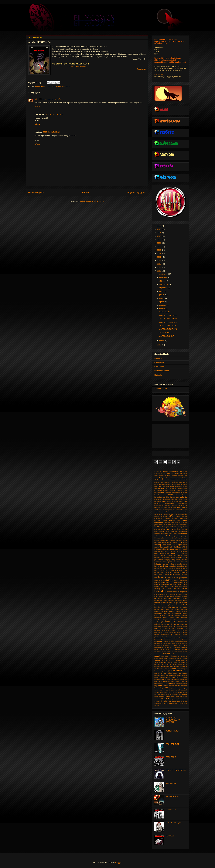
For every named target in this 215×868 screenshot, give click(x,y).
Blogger (118, 863)
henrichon (184, 568)
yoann (174, 701)
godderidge (178, 555)
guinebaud (158, 562)
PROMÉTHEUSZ (172, 744)
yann (169, 701)
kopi (165, 596)
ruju (171, 656)
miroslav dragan (161, 620)
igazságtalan (183, 578)
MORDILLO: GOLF (166, 336)
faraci (164, 545)
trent (167, 688)
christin (184, 514)
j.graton (160, 582)
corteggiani (159, 522)
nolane (164, 630)
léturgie (172, 605)
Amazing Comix (161, 388)
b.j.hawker (158, 491)
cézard (161, 514)
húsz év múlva (173, 578)
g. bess (171, 551)
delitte (185, 527)
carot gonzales (169, 512)
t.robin (185, 675)
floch (159, 549)
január (162, 340)
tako (161, 677)
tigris (174, 684)
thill (173, 681)
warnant (157, 699)
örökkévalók (165, 635)
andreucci (164, 482)
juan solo (176, 589)
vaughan (169, 694)
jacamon (166, 582)
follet (166, 549)
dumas (163, 536)
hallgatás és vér (161, 564)
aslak (168, 486)
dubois (175, 534)
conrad (167, 518)
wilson (185, 699)
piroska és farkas (171, 645)
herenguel (165, 570)
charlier (166, 514)
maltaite (178, 611)
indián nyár (162, 580)
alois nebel (171, 480)
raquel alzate (165, 650)
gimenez (163, 555)
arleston (162, 484)
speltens (164, 671)
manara (184, 611)
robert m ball (183, 652)
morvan (176, 624)
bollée (177, 501)
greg (169, 560)
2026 (159, 226)
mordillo (170, 624)
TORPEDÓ (170, 836)
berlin (166, 495)
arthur (185, 484)
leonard (157, 605)
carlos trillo (158, 512)
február (162, 309)
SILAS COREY (172, 783)
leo (186, 603)
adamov (179, 474)
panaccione (183, 637)
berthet (177, 495)
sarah (185, 658)
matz (156, 616)
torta (176, 686)
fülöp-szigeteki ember (161, 551)
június (162, 295)
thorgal (165, 684)
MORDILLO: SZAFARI (168, 322)
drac (170, 534)
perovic (157, 643)
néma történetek (177, 628)
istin (156, 582)
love (173, 607)
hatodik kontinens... (162, 568)
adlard (185, 474)
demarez (157, 529)
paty (180, 639)
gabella (185, 551)
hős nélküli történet (181, 575)
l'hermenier (179, 601)
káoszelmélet (174, 592)
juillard (184, 589)
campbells (169, 510)
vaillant (157, 692)
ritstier (164, 652)
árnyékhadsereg (177, 484)
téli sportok (183, 677)
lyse (171, 609)
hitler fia (163, 573)
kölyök (177, 596)
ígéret (156, 580)
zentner (180, 701)
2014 (159, 267)
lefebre (181, 603)
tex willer (180, 679)
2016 (159, 260)
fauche (169, 545)
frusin (181, 549)
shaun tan (177, 662)
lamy (185, 601)
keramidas (165, 594)
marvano (177, 613)
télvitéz (157, 679)
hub (156, 578)
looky (169, 607)
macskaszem (159, 611)
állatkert (157, 480)
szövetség (172, 675)
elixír (163, 538)
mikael (172, 618)
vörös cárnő (175, 696)
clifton (172, 516)
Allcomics (158, 358)
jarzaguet (166, 584)
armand (168, 484)
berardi (161, 495)
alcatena (166, 478)
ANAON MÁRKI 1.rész (168, 319)
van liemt (178, 692)
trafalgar (161, 688)
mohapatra (183, 622)
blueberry (158, 501)
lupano (157, 609)
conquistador (159, 518)
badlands (172, 491)
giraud (170, 556)
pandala (157, 639)
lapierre (157, 603)
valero (162, 692)
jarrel (160, 584)
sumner (157, 673)
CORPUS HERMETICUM (176, 770)
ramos (156, 650)
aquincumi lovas (177, 482)
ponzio (184, 645)
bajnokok (158, 493)
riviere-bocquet (172, 652)
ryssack (182, 656)
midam (165, 618)
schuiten (184, 660)
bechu (167, 493)
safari (161, 658)
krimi (181, 596)
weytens (173, 699)
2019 (159, 250)
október (163, 281)
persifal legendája (166, 643)
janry (172, 582)
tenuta (161, 679)
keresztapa (173, 594)
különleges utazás (180, 598)
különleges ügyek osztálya (164, 601)
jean (171, 584)
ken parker (183, 592)
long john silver (160, 607)
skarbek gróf (159, 667)
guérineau (184, 560)
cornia (165, 521)
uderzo (162, 690)
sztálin (179, 675)
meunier (177, 616)
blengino (175, 499)
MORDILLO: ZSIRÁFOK (168, 329)
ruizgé (167, 656)
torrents (172, 686)
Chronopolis (159, 362)
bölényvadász (167, 506)
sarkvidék (177, 660)
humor (162, 577)
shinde (163, 664)
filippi (185, 547)
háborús (184, 562)
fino (156, 549)
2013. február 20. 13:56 (54, 114)
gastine (168, 553)
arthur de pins (160, 486)
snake (170, 669)
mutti (171, 626)
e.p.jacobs (175, 536)
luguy (177, 607)
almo (163, 480)
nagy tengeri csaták (180, 626)
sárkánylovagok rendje (163, 660)
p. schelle (176, 635)
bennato (180, 493)
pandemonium (166, 639)
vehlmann (66, 86)
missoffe (173, 620)
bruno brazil (172, 508)
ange (169, 482)
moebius (174, 622)
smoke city (163, 669)
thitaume (184, 681)
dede (172, 527)
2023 (159, 236)
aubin (185, 486)
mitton (168, 622)
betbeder (162, 497)
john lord (174, 586)
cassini (181, 512)
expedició (179, 540)
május (162, 298)
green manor (162, 560)
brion (185, 505)
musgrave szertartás (161, 626)
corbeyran (183, 518)
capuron (176, 510)
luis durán (183, 607)
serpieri (170, 662)
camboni (162, 510)
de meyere (166, 527)
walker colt (183, 696)
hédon (171, 568)
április (162, 302)
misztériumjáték (159, 622)
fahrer (185, 542)
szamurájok (183, 673)
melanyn (170, 616)
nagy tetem (159, 628)
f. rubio (174, 542)
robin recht (158, 654)
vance (185, 692)
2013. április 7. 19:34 (51, 132)
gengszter (183, 553)
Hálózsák (158, 375)
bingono (172, 497)
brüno (179, 508)
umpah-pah (170, 690)
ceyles (156, 514)
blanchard (166, 499)
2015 (159, 264)
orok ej (179, 633)
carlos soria (183, 510)
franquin (171, 549)
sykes (170, 673)
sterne (185, 671)
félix (171, 547)
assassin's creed (176, 486)
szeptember (164, 284)
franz (177, 549)
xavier (165, 701)
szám (175, 673)
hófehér (169, 573)
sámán (179, 658)
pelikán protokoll (175, 641)
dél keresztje (178, 527)
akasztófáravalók (177, 476)
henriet (157, 570)
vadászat (184, 690)
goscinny (179, 557)
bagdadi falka (182, 491)
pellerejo (184, 641)
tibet (170, 684)
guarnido (177, 560)
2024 (159, 233)
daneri (181, 525)
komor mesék (159, 596)
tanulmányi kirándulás (171, 677)
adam (173, 474)
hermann (180, 570)
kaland (59, 86)
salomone (172, 658)
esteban (166, 540)
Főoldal (86, 193)
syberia (164, 673)
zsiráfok (157, 705)
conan (185, 516)
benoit (185, 493)
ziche (161, 703)
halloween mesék (176, 564)
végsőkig (175, 694)
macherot (183, 609)
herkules (173, 570)
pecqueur (158, 641)
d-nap (176, 525)
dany (185, 525)
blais (178, 497)
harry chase (177, 566)
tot (179, 686)
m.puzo (176, 609)
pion (162, 645)
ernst (171, 538)
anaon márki (40, 86)
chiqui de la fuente (176, 514)
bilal (168, 497)
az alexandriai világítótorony (176, 488)
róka (180, 654)
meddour (163, 616)
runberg (176, 656)
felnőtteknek (178, 547)
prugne (167, 647)
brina (180, 506)
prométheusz (159, 647)
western (165, 699)
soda (174, 669)
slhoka (157, 669)
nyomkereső (171, 630)
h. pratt (177, 562)
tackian (157, 677)
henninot (177, 568)
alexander (173, 478)
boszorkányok (182, 503)
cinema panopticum (161, 516)
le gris (176, 603)
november (164, 277)
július (162, 291)
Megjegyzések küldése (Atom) (92, 201)
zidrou (166, 703)
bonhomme (51, 86)
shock (169, 664)
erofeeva (177, 538)
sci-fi (156, 662)
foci (163, 549)
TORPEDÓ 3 (171, 757)
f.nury (180, 542)
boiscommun (171, 501)
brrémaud (164, 508)
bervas (157, 497)
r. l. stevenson (175, 647)
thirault (177, 681)
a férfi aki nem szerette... (170, 471)
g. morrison (178, 551)
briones (157, 508)
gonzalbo (158, 557)
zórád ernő (183, 703)
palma (167, 637)
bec (163, 493)
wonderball (158, 701)
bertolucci (183, 495)
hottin (172, 574)
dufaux (157, 536)
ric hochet (176, 650)
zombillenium (173, 703)
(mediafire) (141, 69)
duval (168, 536)
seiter (161, 662)
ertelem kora (159, 540)
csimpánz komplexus (166, 525)
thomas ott (158, 684)
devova (184, 529)
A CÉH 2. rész (164, 333)
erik (167, 538)
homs (156, 574)
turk (181, 688)
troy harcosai (174, 688)
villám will (157, 696)
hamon (157, 566)
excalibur (173, 540)
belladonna (173, 493)
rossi (163, 656)
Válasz (38, 106)
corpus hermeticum (178, 520)
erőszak (184, 538)
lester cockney (164, 605)
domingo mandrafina (179, 532)
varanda (157, 694)
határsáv (184, 566)
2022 (159, 240)
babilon (166, 491)
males (166, 611)
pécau (185, 639)
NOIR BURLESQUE (174, 823)
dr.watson (164, 534)
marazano (158, 613)
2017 (159, 257)
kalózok (167, 592)
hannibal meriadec (166, 566)
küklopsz (167, 598)
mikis (178, 618)
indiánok (170, 580)
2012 (159, 345)
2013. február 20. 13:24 (52, 99)
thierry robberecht (164, 681)
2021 (159, 243)
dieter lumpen (159, 532)
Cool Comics (159, 367)
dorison (157, 534)
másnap (184, 613)
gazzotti (174, 553)
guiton (165, 562)
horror (161, 574)
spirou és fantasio (175, 671)
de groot (158, 527)
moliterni (157, 624)
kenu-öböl (158, 594)
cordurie (157, 520)
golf (186, 556)
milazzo (184, 618)
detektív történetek (171, 529)
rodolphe (167, 654)
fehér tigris (177, 545)
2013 (159, 271)
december (164, 274)
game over (159, 553)
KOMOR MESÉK (172, 731)
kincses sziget (182, 594)
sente (165, 662)
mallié (172, 611)
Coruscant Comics (162, 371)
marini (165, 613)
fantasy (158, 544)
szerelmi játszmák (161, 675)
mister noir (183, 620)
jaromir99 (177, 582)
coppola (175, 518)
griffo (172, 560)
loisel (185, 605)
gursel (170, 562)
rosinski (157, 656)
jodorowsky (164, 586)
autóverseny (159, 488)
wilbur (179, 699)
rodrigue (174, 654)
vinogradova (166, 696)
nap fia (168, 628)
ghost (156, 556)
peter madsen (176, 643)
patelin (175, 639)
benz (156, 495)
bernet (171, 495)
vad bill (177, 690)
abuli (168, 474)
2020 (159, 247)
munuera (184, 624)
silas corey (183, 664)
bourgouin (158, 506)
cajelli (156, 510)
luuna (163, 609)
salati (166, 658)
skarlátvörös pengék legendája (176, 667)
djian (167, 532)
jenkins (157, 587)
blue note (183, 499)
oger (163, 633)
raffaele (184, 647)
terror (166, 679)
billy (37, 99)
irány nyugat (183, 580)
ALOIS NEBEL (165, 312)
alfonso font (181, 478)
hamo (185, 564)
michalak (158, 618)
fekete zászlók (164, 547)
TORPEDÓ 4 (171, 810)
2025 (159, 229)
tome (160, 686)
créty (172, 522)
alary (161, 478)
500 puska (158, 471)
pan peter (174, 637)
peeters (165, 641)
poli (180, 645)
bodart (164, 501)
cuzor (181, 523)
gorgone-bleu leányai (168, 558)
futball (185, 549)
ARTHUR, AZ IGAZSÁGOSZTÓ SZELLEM (173, 720)
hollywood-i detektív (179, 572)
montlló (163, 624)
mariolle (171, 613)
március (163, 305)
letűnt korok (178, 605)
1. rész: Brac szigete (78, 66)
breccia (175, 506)
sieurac (175, 665)
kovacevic (171, 596)
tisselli (178, 684)
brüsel (185, 508)
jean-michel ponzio (180, 584)
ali (186, 478)
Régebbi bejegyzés (137, 193)
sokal (179, 669)
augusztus (164, 288)
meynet (184, 616)
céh (185, 512)
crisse (176, 522)
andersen (157, 482)
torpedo (166, 686)
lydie (167, 609)
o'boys (178, 630)
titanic (182, 684)
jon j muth (167, 589)
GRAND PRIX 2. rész (167, 326)
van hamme (169, 692)
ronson (185, 654)
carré (177, 512)
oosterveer (173, 633)
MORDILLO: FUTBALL (168, 315)
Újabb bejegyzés (36, 193)
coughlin (167, 522)
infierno (176, 580)
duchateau (183, 534)
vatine (163, 694)
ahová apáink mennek (162, 476)
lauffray (164, 603)
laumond (170, 603)
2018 (159, 253)
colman (178, 516)
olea (167, 633)
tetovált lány (173, 679)
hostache (167, 575)
